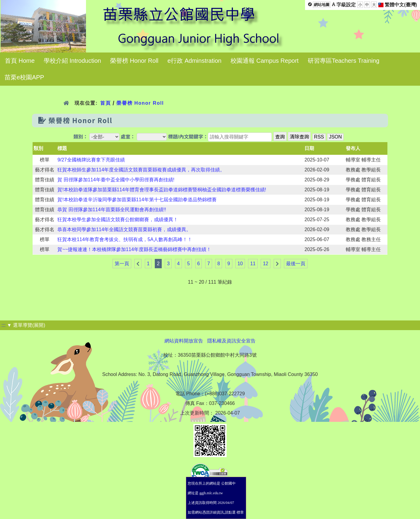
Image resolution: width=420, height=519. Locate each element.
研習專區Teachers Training (344, 61)
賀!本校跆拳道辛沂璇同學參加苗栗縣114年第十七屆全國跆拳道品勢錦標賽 (137, 200)
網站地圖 (322, 5)
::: (3, 325)
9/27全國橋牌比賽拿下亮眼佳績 (91, 160)
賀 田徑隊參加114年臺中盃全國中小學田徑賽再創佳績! (116, 180)
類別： (81, 137)
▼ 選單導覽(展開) (26, 325)
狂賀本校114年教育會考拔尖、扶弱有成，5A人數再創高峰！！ (125, 239)
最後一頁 (296, 264)
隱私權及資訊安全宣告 (231, 341)
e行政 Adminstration (194, 61)
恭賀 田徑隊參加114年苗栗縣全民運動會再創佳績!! (112, 210)
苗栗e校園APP (24, 77)
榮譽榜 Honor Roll (134, 61)
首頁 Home (20, 61)
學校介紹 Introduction (72, 61)
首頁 (105, 103)
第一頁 (122, 264)
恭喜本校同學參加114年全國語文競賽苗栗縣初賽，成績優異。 (124, 229)
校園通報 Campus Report (265, 61)
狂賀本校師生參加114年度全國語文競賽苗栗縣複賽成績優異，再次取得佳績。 (141, 170)
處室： (128, 137)
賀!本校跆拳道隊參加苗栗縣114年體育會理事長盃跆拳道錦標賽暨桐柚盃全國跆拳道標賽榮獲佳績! (162, 190)
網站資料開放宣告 (184, 341)
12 (266, 264)
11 (253, 264)
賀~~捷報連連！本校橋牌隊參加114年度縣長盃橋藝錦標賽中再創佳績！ (134, 249)
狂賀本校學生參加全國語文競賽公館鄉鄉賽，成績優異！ (118, 220)
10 (240, 264)
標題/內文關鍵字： (188, 137)
